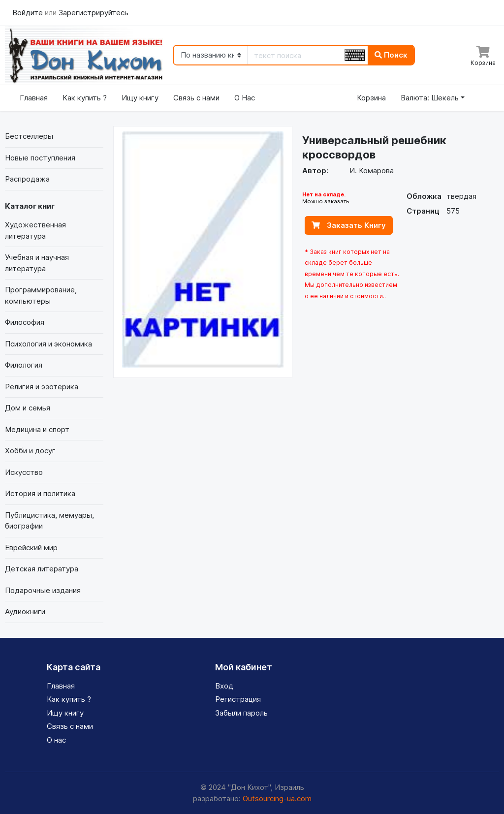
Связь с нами (196, 98)
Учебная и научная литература (37, 263)
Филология (24, 365)
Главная (34, 98)
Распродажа (27, 179)
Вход (224, 686)
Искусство (24, 472)
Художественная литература (35, 230)
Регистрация (238, 699)
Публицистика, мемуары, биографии (49, 521)
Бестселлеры (29, 136)
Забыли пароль (241, 713)
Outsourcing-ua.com (277, 798)
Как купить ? (85, 98)
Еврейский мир (31, 548)
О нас (56, 740)
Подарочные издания (43, 590)
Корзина (371, 98)
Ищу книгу (140, 98)
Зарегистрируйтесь (94, 13)
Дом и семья (28, 408)
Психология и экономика (48, 344)
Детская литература (42, 569)
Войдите (29, 13)
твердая (461, 196)
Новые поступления (40, 158)
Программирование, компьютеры (41, 295)
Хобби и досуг (30, 451)
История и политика (40, 493)
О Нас (245, 98)
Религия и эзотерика (42, 387)
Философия (25, 322)
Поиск (391, 55)
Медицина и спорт (37, 429)
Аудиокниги (25, 611)
